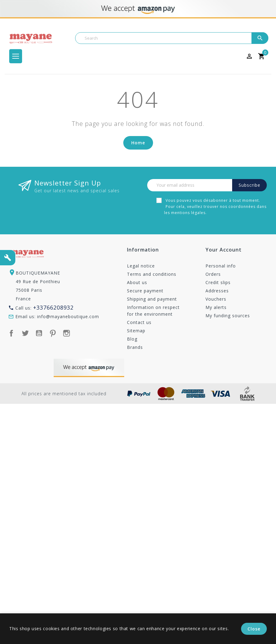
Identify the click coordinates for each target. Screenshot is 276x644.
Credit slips (218, 282)
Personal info (221, 266)
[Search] (172, 38)
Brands (135, 347)
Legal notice (141, 266)
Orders (213, 274)
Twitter (25, 333)
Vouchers (216, 299)
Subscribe (249, 185)
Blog (132, 339)
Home (138, 143)
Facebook (11, 333)
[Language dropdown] (239, 56)
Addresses (217, 291)
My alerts (216, 307)
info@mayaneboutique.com (68, 316)
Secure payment (145, 291)
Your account (224, 250)
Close (254, 629)
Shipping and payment (152, 299)
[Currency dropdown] (228, 56)
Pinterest (53, 333)
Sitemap (136, 331)
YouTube (39, 333)
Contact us (139, 322)
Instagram (67, 333)
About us (137, 282)
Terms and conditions (152, 274)
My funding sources (228, 316)
